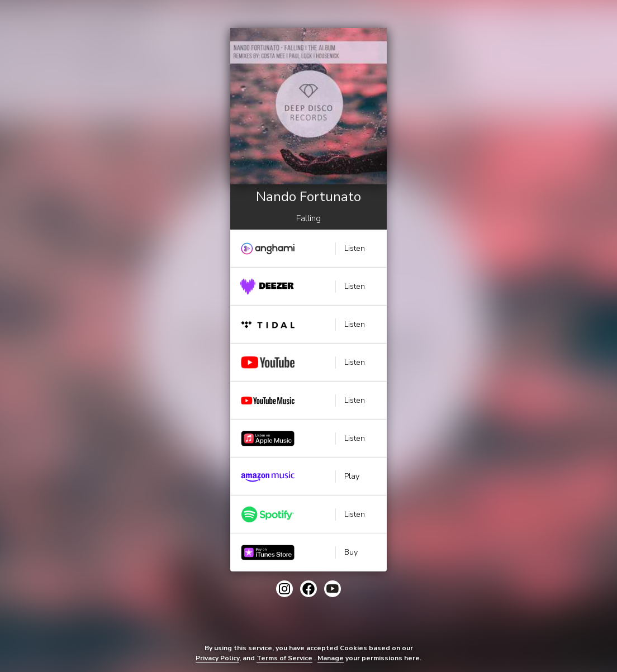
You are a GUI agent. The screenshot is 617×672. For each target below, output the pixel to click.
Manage (331, 658)
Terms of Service (284, 658)
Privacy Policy (217, 658)
